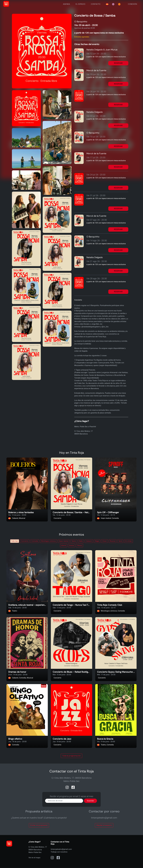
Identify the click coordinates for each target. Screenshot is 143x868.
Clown (105, 541)
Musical (113, 541)
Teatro (74, 541)
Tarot (120, 541)
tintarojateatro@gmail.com (61, 849)
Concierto (25, 541)
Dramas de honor (17, 672)
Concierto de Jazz (62, 739)
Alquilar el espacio (104, 825)
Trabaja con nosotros (59, 852)
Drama (71, 545)
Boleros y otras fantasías (21, 513)
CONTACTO (96, 4)
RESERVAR (118, 63)
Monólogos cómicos (48, 541)
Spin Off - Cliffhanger (108, 513)
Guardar (90, 801)
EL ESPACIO (80, 4)
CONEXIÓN (132, 4)
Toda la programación (71, 756)
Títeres (80, 545)
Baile (81, 541)
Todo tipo (15, 541)
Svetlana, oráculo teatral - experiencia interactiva (27, 605)
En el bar (129, 541)
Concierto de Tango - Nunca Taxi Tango (71, 605)
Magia (97, 541)
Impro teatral (64, 541)
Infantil (64, 545)
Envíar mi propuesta (39, 825)
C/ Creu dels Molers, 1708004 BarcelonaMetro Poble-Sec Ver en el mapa (38, 852)
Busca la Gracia (105, 739)
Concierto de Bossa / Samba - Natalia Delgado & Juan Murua (71, 513)
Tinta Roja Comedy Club (110, 605)
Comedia (35, 541)
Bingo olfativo (15, 739)
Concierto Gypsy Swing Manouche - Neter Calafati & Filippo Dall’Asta (116, 672)
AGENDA (66, 4)
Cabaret (89, 541)
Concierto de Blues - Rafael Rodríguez (71, 672)
